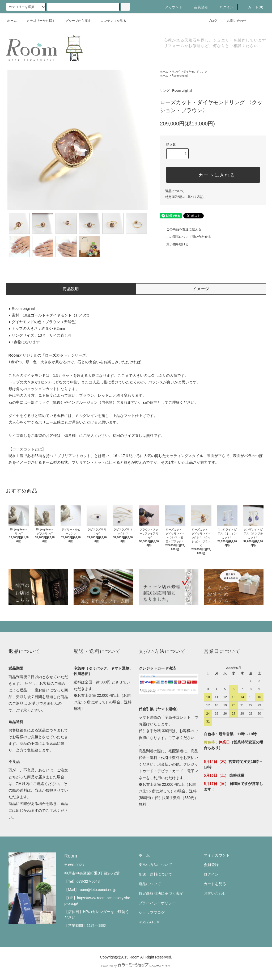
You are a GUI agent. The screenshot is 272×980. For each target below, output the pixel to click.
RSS (143, 922)
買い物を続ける (174, 244)
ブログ (209, 21)
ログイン (224, 7)
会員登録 (198, 7)
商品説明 (71, 289)
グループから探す (75, 21)
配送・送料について (155, 874)
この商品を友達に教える (181, 229)
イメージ (201, 289)
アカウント (171, 7)
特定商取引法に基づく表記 (184, 197)
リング (176, 72)
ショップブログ (152, 913)
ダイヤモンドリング (195, 72)
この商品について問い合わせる (185, 237)
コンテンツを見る (110, 21)
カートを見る (215, 884)
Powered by (136, 966)
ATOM (154, 922)
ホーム (12, 21)
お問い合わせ (233, 21)
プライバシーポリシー (157, 903)
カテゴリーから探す (38, 21)
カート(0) (253, 7)
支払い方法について (155, 865)
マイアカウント (217, 855)
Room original (180, 76)
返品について (175, 191)
